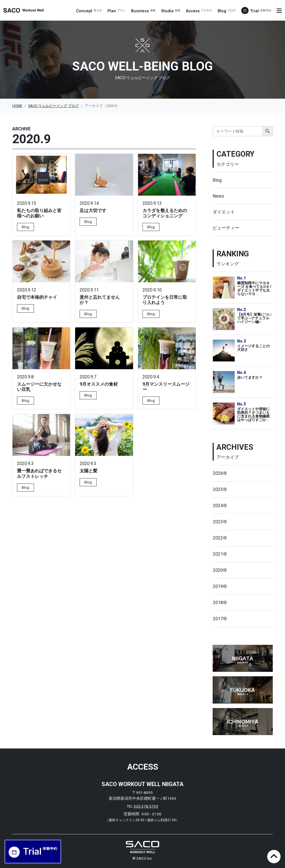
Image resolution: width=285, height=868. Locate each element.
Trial (261, 11)
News (218, 196)
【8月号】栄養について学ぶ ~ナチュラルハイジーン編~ (254, 318)
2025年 (220, 489)
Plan (116, 11)
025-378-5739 (146, 806)
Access (199, 11)
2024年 (220, 506)
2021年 (220, 554)
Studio (171, 11)
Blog (227, 11)
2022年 (220, 538)
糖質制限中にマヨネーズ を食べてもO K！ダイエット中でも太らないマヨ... (255, 288)
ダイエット (224, 212)
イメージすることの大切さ (253, 348)
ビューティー (226, 228)
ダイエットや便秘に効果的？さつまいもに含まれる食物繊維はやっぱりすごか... (253, 414)
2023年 (220, 522)
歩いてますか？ (250, 377)
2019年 (220, 586)
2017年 (220, 619)
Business (143, 11)
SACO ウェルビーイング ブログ (53, 106)
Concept (89, 11)
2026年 (220, 473)
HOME (17, 106)
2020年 (220, 570)
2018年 (220, 603)
